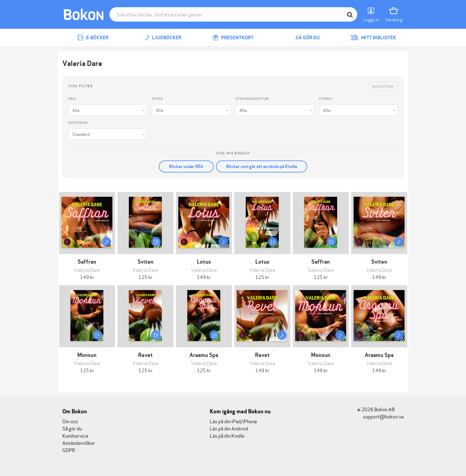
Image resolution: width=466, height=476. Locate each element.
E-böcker (93, 38)
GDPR (69, 450)
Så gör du (303, 38)
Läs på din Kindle (227, 435)
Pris (72, 99)
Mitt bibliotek (373, 38)
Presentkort (233, 38)
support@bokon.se (381, 416)
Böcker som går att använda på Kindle (262, 166)
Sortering (78, 123)
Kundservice (75, 435)
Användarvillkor (79, 443)
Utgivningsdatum (252, 99)
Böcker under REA (186, 166)
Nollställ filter (383, 86)
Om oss (70, 421)
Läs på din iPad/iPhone (233, 421)
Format (326, 99)
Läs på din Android (229, 428)
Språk (157, 99)
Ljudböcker (163, 38)
